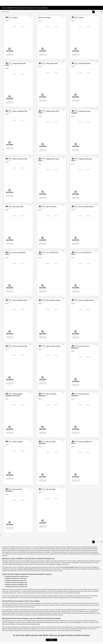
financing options (69, 567)
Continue (51, 640)
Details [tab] (14, 26)
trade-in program (28, 569)
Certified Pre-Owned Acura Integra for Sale (17, 576)
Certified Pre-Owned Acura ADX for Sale (16, 587)
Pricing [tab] (22, 26)
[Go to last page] (101, 12)
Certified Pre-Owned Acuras (9, 571)
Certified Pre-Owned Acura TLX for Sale (16, 578)
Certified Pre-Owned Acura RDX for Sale (16, 583)
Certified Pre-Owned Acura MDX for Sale (16, 585)
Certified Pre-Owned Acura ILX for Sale (16, 581)
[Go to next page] (98, 12)
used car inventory (81, 569)
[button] (9, 17)
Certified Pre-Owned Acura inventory (18, 631)
